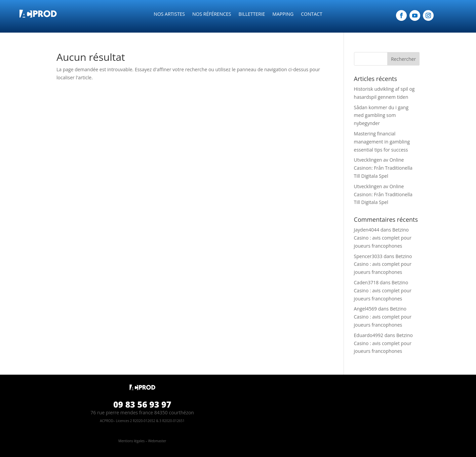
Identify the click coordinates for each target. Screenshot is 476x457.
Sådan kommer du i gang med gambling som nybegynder (381, 115)
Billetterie (252, 14)
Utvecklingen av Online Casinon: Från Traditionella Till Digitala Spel (383, 168)
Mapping (283, 14)
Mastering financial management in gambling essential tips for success (382, 142)
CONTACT (311, 14)
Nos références (212, 14)
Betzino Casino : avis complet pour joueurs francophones (383, 238)
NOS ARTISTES (169, 14)
